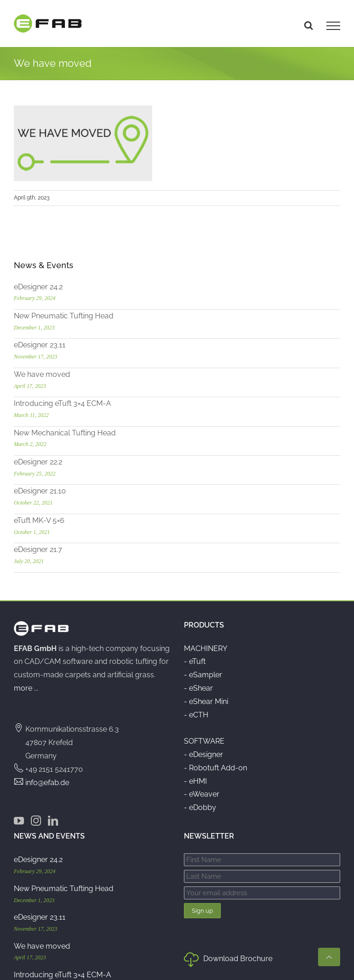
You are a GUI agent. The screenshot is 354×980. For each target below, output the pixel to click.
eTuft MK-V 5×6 (39, 520)
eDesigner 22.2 (38, 462)
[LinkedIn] (53, 821)
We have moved (42, 374)
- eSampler (203, 675)
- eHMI (195, 781)
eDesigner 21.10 (40, 491)
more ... (26, 688)
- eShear (198, 688)
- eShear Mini (206, 701)
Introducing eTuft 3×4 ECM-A (62, 403)
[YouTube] (19, 821)
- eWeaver (202, 794)
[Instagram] (36, 821)
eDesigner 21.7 (38, 549)
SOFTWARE (204, 741)
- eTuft (195, 661)
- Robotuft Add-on (215, 768)
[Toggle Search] (309, 25)
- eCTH (196, 715)
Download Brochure (228, 961)
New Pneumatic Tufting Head (64, 316)
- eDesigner (204, 754)
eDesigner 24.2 (38, 287)
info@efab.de (47, 783)
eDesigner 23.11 (40, 345)
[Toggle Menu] (333, 26)
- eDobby (200, 807)
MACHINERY (206, 648)
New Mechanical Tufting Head (65, 433)
